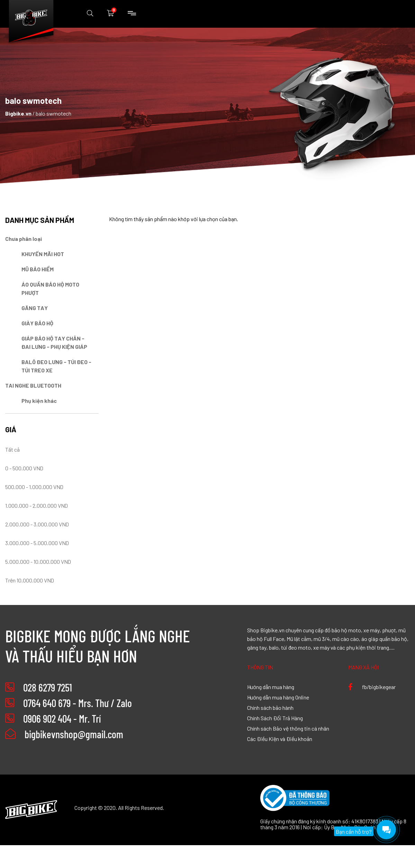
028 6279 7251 (48, 687)
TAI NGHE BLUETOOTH (33, 385)
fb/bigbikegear (372, 687)
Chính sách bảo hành (270, 707)
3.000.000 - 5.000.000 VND (37, 543)
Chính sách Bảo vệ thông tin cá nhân (288, 728)
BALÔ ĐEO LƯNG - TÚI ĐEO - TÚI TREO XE (56, 366)
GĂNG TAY (35, 308)
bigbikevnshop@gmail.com (64, 734)
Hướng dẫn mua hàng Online (278, 697)
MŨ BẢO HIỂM (38, 269)
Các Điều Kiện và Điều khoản (280, 739)
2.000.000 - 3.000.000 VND (37, 524)
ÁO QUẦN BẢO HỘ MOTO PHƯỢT (50, 288)
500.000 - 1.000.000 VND (34, 487)
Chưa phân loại (24, 238)
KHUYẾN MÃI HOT (43, 254)
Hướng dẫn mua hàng (271, 687)
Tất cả (12, 449)
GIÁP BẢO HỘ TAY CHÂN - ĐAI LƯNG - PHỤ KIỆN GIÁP (54, 342)
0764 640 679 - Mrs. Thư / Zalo (78, 703)
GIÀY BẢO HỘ (37, 323)
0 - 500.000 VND (24, 468)
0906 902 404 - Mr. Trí (62, 718)
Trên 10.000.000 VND (30, 580)
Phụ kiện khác (39, 400)
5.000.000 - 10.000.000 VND (38, 561)
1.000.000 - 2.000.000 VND (37, 505)
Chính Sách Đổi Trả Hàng (275, 718)
